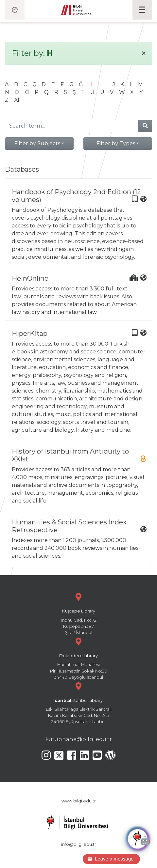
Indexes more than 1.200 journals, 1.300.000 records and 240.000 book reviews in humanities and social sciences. (79, 539)
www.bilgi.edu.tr (79, 801)
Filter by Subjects (37, 143)
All (17, 100)
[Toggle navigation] (142, 10)
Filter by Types (116, 143)
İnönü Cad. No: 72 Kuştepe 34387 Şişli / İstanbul (78, 613)
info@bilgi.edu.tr (79, 844)
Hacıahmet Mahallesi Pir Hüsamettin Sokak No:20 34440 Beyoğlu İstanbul (78, 658)
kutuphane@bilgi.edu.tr (79, 739)
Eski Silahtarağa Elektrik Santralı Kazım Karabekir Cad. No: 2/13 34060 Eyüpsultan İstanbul (78, 702)
